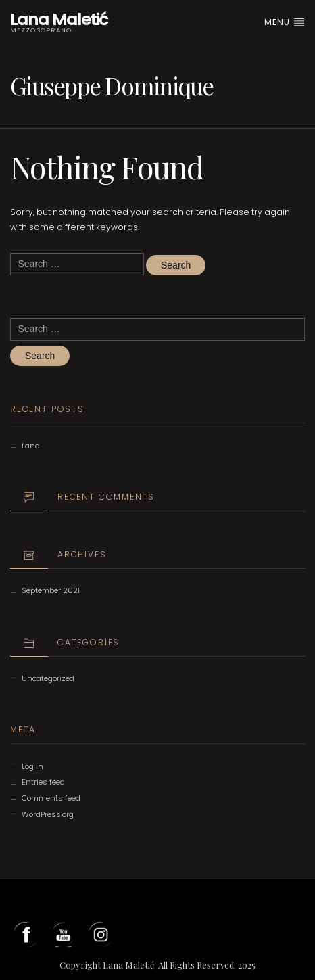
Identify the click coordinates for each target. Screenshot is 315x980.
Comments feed (51, 798)
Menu (285, 22)
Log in (32, 766)
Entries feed (43, 782)
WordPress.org (48, 814)
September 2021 (51, 590)
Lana (31, 446)
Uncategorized (48, 678)
